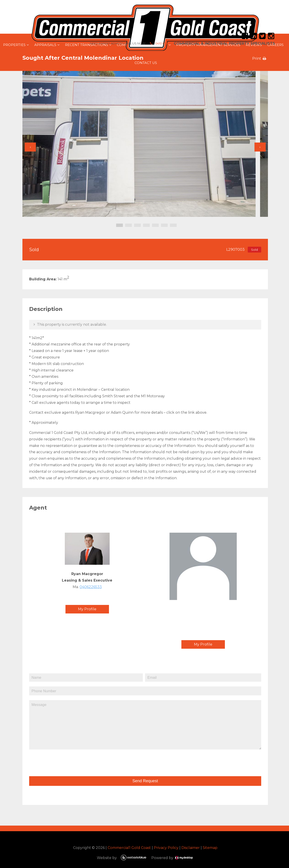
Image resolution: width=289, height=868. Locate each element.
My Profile (90, 609)
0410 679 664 (151, 43)
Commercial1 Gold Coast (129, 847)
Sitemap (209, 847)
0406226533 (93, 587)
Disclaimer (190, 847)
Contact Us (146, 63)
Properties (14, 45)
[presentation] (61, 761)
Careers (275, 45)
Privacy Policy (165, 847)
